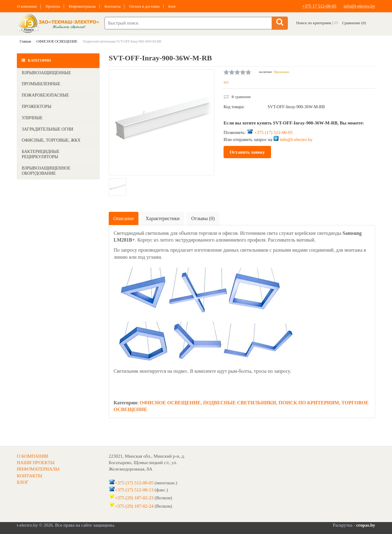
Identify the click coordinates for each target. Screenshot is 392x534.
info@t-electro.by (359, 6)
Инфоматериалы (85, 6)
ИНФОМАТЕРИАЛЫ (38, 469)
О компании (27, 6)
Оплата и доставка (150, 6)
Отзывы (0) (203, 218)
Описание (124, 218)
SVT (226, 83)
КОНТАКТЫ (30, 476)
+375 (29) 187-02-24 (134, 506)
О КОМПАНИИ (33, 456)
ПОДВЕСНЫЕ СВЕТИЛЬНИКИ (239, 403)
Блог (179, 6)
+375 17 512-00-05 (318, 6)
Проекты (54, 6)
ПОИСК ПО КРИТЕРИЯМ (309, 403)
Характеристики (162, 218)
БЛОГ (23, 482)
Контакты (116, 6)
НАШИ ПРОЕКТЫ (36, 463)
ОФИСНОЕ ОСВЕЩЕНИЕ (170, 403)
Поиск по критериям (314, 23)
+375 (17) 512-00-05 (273, 132)
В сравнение (237, 97)
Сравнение (350, 23)
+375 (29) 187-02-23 (134, 498)
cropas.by (366, 525)
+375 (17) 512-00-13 (134, 490)
